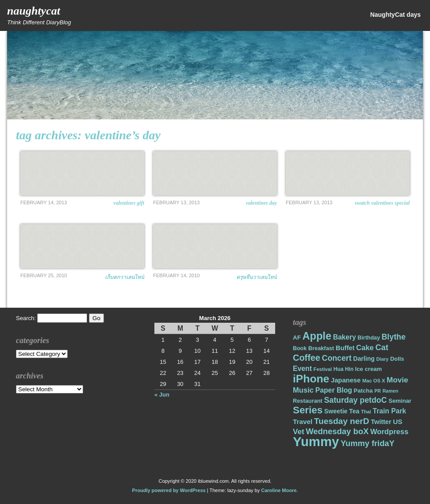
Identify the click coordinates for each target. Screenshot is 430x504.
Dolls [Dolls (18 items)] (397, 359)
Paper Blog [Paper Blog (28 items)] (334, 390)
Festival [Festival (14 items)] (323, 369)
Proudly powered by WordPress (169, 490)
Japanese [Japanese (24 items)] (346, 380)
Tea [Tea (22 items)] (354, 411)
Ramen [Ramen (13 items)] (391, 391)
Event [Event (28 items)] (302, 368)
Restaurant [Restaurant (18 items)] (308, 401)
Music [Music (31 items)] (303, 390)
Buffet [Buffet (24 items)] (345, 348)
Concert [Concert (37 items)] (337, 358)
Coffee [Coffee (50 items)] (307, 358)
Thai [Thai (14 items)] (366, 412)
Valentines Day (261, 203)
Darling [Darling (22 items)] (364, 359)
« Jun (162, 395)
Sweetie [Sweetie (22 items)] (336, 411)
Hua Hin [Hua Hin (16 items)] (344, 369)
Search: (26, 318)
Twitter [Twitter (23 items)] (381, 422)
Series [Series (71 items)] (308, 410)
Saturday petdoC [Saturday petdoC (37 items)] (355, 400)
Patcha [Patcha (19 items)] (363, 391)
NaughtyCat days (395, 15)
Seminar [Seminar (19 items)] (400, 401)
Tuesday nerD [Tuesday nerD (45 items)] (342, 421)
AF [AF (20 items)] (297, 338)
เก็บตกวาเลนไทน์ (125, 277)
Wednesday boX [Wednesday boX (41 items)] (337, 431)
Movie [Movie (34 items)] (397, 380)
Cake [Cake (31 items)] (365, 348)
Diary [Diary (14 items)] (383, 359)
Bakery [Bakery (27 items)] (345, 337)
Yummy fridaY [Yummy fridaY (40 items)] (368, 443)
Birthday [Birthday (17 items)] (369, 338)
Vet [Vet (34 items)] (299, 432)
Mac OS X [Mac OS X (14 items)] (374, 381)
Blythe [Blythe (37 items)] (394, 337)
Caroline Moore (279, 490)
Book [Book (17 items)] (300, 348)
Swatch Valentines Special (382, 203)
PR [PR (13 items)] (378, 391)
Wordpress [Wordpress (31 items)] (389, 432)
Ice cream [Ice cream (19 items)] (369, 369)
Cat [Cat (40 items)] (382, 347)
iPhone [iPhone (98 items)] (311, 379)
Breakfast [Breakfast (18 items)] (321, 348)
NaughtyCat (34, 11)
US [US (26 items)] (397, 422)
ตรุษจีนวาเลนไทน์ (257, 277)
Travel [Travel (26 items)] (303, 422)
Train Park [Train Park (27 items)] (390, 411)
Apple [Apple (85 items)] (317, 336)
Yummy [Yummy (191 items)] (316, 441)
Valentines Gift (129, 203)
